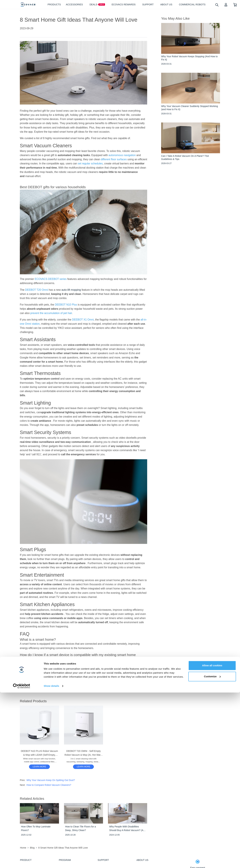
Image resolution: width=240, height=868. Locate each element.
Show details (51, 861)
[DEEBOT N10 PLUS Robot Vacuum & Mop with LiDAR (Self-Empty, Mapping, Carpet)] (39, 767)
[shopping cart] (235, 5)
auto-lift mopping (72, 290)
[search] (217, 5)
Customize (212, 852)
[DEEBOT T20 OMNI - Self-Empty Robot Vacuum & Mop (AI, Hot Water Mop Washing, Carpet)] (83, 767)
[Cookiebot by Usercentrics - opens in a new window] (22, 862)
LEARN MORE (39, 767)
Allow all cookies (212, 841)
